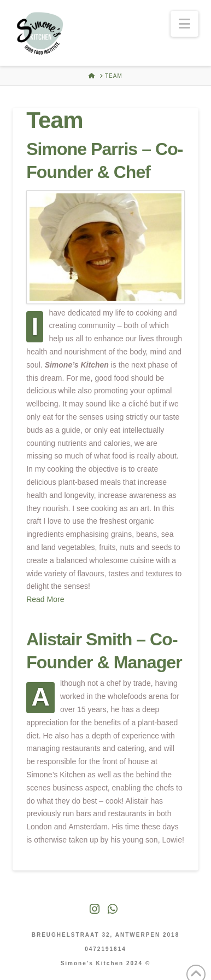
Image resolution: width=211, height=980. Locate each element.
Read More (45, 599)
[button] (184, 24)
